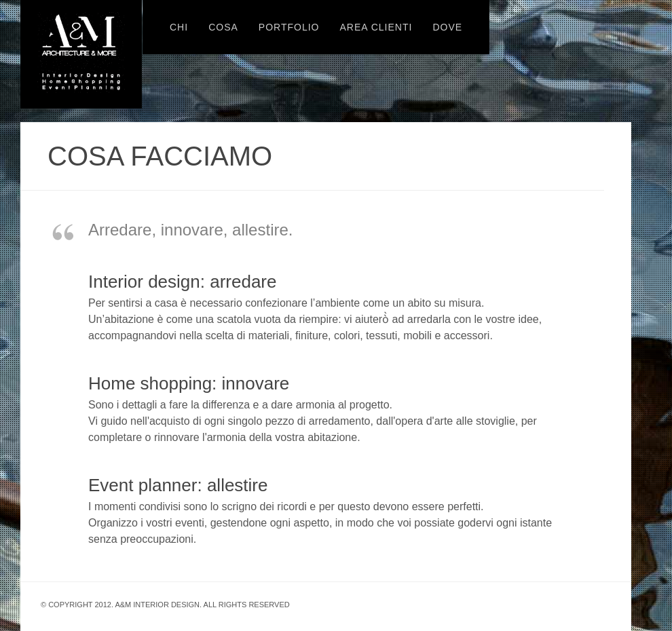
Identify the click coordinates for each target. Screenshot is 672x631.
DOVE (447, 27)
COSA (223, 27)
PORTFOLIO (289, 27)
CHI (179, 27)
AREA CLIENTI (376, 27)
